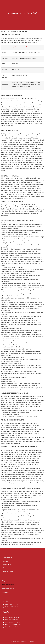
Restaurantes (7, 565)
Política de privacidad (9, 585)
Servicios (6, 561)
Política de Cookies (8, 589)
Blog (4, 581)
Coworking (6, 568)
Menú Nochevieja (8, 571)
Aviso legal (6, 593)
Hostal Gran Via (8, 558)
